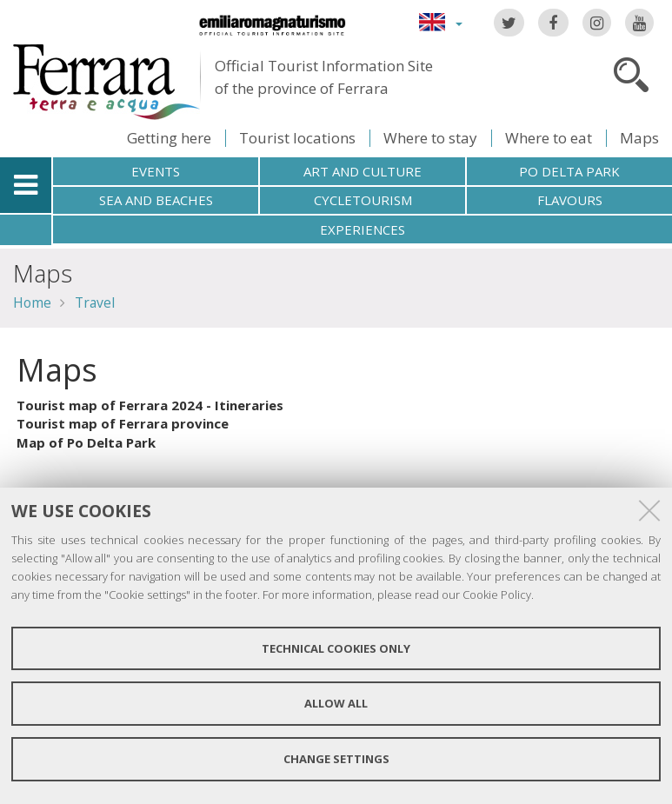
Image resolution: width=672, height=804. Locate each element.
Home (32, 302)
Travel (95, 302)
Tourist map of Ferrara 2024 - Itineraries (150, 405)
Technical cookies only (336, 648)
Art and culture (363, 171)
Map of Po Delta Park (86, 442)
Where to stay (430, 138)
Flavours (570, 200)
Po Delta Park (569, 171)
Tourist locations (297, 138)
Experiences (363, 229)
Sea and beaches (156, 200)
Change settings (336, 759)
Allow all (336, 703)
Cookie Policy (497, 595)
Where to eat (549, 138)
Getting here (169, 138)
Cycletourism (363, 200)
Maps (639, 138)
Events (156, 171)
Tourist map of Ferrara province (123, 423)
